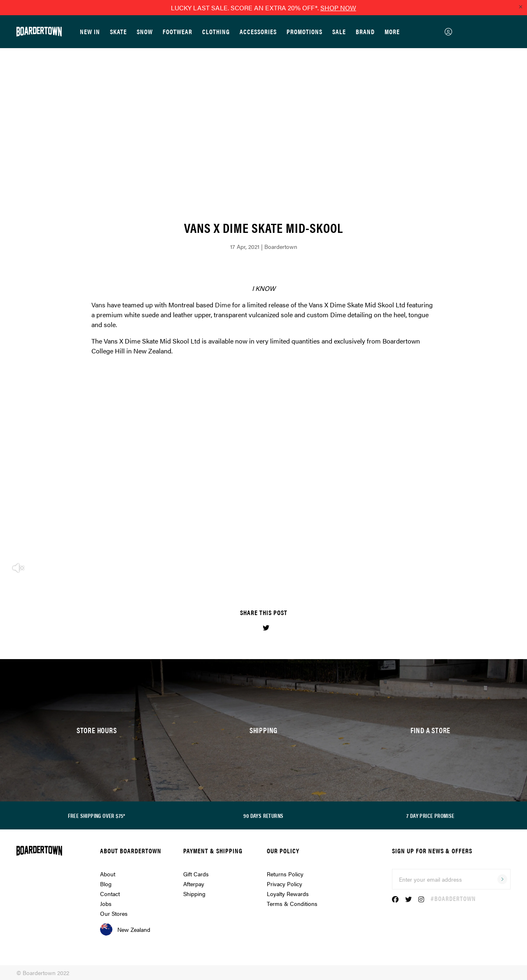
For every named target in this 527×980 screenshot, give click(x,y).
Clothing (216, 31)
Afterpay (194, 884)
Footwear (177, 31)
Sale (339, 31)
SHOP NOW (338, 8)
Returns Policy (285, 874)
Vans (98, 305)
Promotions (304, 31)
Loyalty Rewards (288, 894)
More (392, 31)
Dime (223, 305)
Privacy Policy (284, 884)
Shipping (194, 894)
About (108, 874)
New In (90, 31)
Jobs (106, 903)
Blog (106, 884)
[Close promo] (520, 7)
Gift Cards (196, 874)
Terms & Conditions (292, 903)
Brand (365, 31)
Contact (110, 894)
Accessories (258, 31)
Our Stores (114, 913)
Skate (118, 31)
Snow (145, 31)
